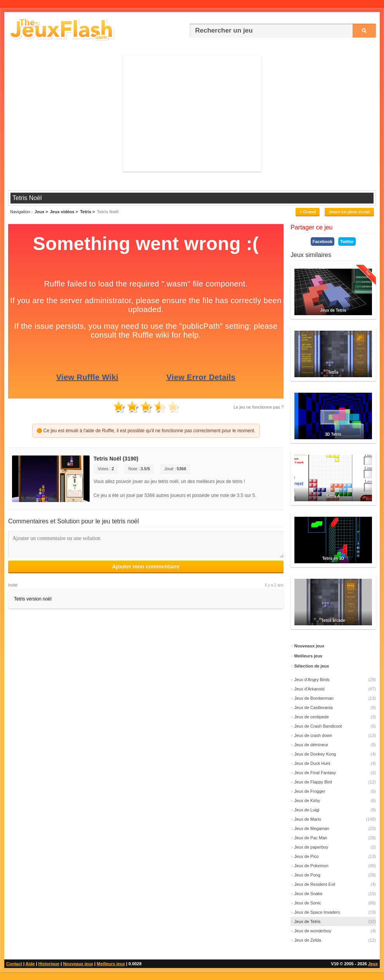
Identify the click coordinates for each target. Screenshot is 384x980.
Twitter (347, 242)
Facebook (323, 242)
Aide (30, 964)
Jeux (373, 964)
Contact (14, 964)
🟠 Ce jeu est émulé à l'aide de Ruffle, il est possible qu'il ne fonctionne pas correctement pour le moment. (146, 431)
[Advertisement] (192, 114)
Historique (49, 964)
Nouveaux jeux (78, 964)
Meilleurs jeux (111, 964)
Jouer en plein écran (349, 212)
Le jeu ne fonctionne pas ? (259, 407)
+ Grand (308, 212)
